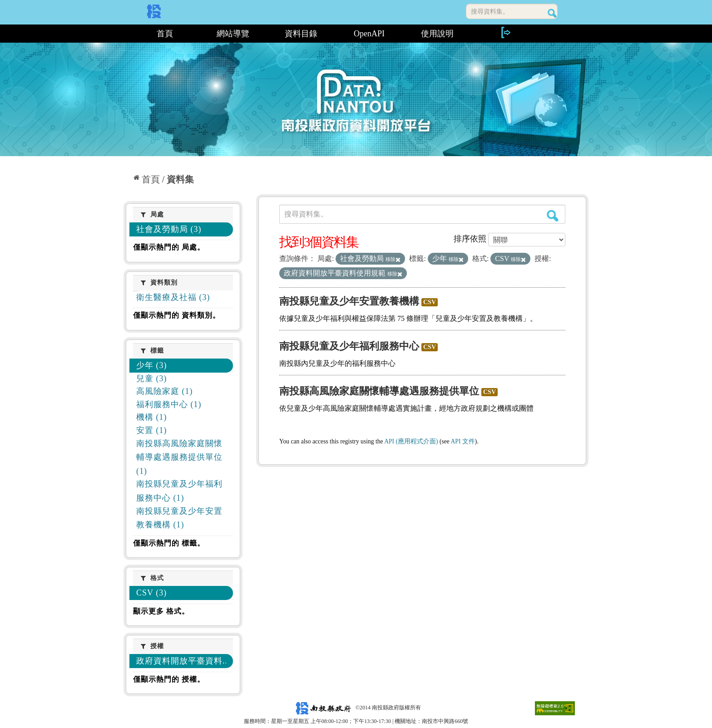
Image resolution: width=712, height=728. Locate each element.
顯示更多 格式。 (161, 611)
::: (127, 34)
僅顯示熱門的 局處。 (169, 247)
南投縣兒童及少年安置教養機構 (349, 301)
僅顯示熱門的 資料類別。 (177, 315)
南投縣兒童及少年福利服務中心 (349, 346)
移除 (393, 259)
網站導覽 (233, 34)
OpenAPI (369, 34)
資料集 (180, 179)
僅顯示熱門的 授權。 (169, 679)
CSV (430, 302)
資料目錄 (301, 34)
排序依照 (470, 239)
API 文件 (463, 441)
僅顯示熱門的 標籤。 (169, 543)
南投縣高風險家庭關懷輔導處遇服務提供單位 (379, 391)
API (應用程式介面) (411, 441)
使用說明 (437, 34)
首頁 (165, 34)
